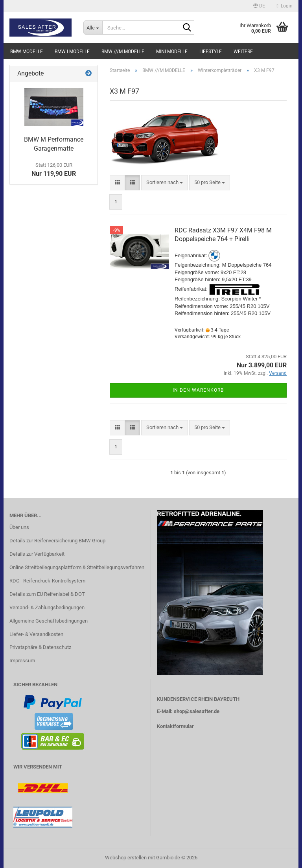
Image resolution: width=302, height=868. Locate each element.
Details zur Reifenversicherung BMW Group (57, 541)
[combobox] (165, 183)
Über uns (19, 527)
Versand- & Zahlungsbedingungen (47, 607)
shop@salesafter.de (197, 711)
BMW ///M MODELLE (123, 52)
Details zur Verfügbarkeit (37, 554)
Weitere (243, 52)
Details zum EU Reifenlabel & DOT (47, 594)
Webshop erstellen (126, 858)
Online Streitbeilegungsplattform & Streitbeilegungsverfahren (77, 567)
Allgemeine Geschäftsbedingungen (49, 621)
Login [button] (285, 6)
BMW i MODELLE (72, 52)
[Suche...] (93, 28)
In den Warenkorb (198, 390)
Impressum (22, 661)
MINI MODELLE (172, 52)
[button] (259, 6)
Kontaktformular (175, 726)
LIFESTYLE (211, 52)
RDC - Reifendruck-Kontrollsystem (47, 581)
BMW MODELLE (27, 52)
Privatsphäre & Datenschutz (40, 647)
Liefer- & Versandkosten (36, 634)
